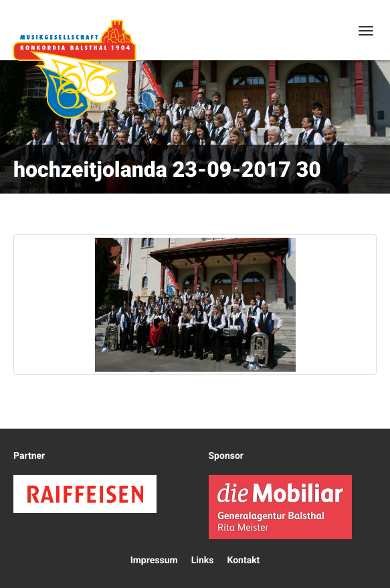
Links (203, 561)
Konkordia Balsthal (74, 69)
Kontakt (243, 561)
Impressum (154, 561)
